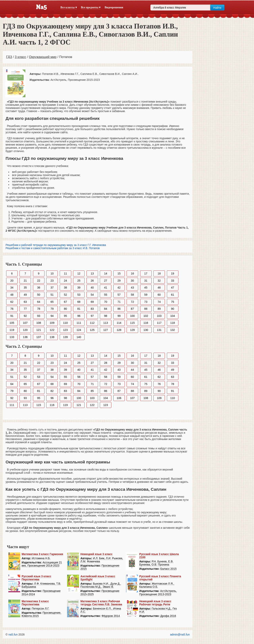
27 (106, 281)
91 (12, 316)
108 (39, 323)
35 (25, 288)
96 (79, 316)
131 (159, 330)
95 (65, 316)
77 (25, 309)
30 (132, 281)
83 (92, 309)
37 (52, 288)
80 (65, 309)
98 (106, 316)
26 (92, 281)
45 (146, 288)
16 (132, 273)
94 (52, 316)
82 (52, 391)
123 (65, 330)
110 (65, 323)
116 (146, 323)
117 (159, 323)
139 (65, 337)
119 (12, 330)
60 (159, 295)
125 (92, 330)
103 (159, 316)
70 (106, 302)
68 (79, 302)
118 (173, 323)
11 (65, 273)
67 (65, 302)
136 (25, 337)
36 (39, 288)
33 (173, 281)
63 (25, 302)
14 (106, 273)
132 (173, 330)
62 (12, 302)
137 (39, 337)
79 (52, 309)
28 (106, 363)
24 (65, 281)
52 (65, 295)
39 (79, 288)
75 (173, 302)
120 (25, 330)
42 (119, 288)
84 (106, 309)
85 (92, 391)
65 (52, 302)
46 (159, 288)
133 (12, 337)
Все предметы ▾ (91, 7)
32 (159, 281)
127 (106, 330)
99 (119, 316)
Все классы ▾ (69, 7)
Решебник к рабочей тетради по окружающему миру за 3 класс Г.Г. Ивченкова (56, 245)
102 (146, 316)
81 (79, 309)
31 (146, 281)
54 (92, 295)
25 (79, 281)
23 (52, 281)
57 (119, 295)
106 (119, 398)
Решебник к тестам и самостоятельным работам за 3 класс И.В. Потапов (53, 248)
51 (52, 295)
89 (159, 309)
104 (173, 316)
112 (92, 323)
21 (25, 281)
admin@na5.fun (180, 634)
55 (106, 295)
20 (12, 281)
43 (132, 288)
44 (132, 370)
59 (146, 295)
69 (92, 302)
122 (52, 330)
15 (119, 273)
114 (119, 323)
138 (52, 337)
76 (12, 309)
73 (146, 302)
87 (132, 309)
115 (132, 323)
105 (12, 323)
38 (65, 288)
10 (52, 273)
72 (132, 302)
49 (25, 295)
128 (119, 330)
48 (12, 295)
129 (132, 330)
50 (39, 295)
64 (39, 302)
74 (159, 302)
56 (79, 377)
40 (92, 288)
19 (173, 273)
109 (52, 323)
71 (119, 302)
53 (79, 295)
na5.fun (13, 634)
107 (25, 323)
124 (79, 330)
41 (106, 288)
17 (146, 273)
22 (39, 281)
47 (173, 288)
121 (39, 330)
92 (25, 316)
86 (119, 309)
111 (79, 323)
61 (173, 295)
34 (12, 288)
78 (39, 309)
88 (146, 309)
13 (92, 273)
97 (92, 316)
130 (146, 330)
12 (79, 273)
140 (79, 337)
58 (132, 295)
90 (173, 309)
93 (39, 316)
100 (132, 316)
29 (119, 281)
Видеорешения (114, 7)
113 (106, 323)
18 (159, 273)
